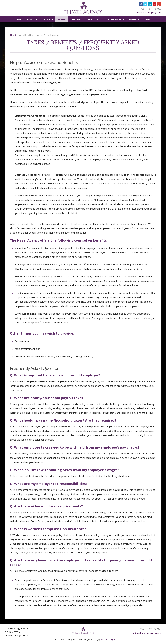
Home (19, 19)
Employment (95, 19)
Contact (134, 19)
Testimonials (116, 19)
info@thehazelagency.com (149, 12)
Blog (148, 19)
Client (62, 19)
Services (48, 19)
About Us (33, 19)
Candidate (77, 19)
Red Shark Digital (108, 640)
